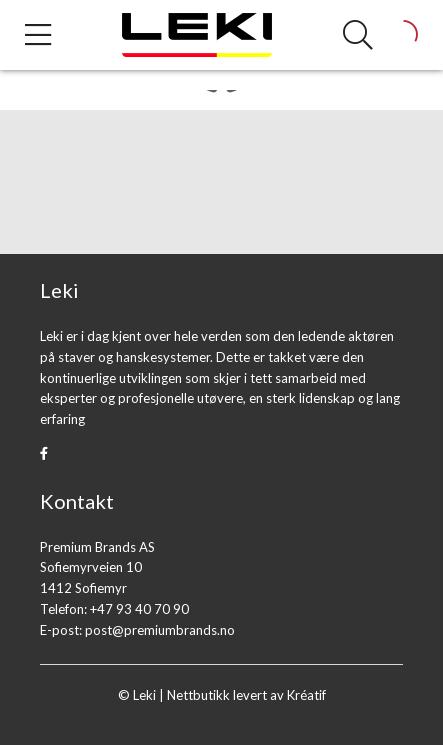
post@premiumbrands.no (160, 630)
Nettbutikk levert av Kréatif (246, 695)
